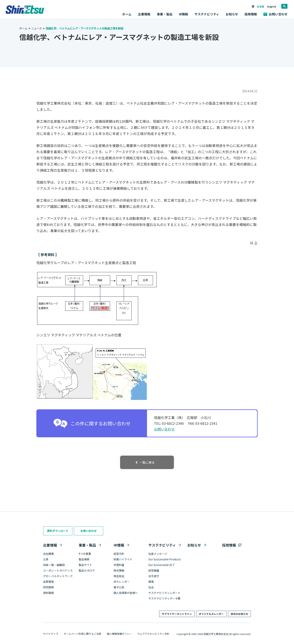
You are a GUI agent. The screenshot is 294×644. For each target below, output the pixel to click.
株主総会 (119, 576)
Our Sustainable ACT (162, 565)
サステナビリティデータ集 (164, 598)
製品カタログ (87, 570)
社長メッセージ (158, 554)
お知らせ (232, 14)
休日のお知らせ (239, 614)
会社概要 (48, 554)
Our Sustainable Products (165, 559)
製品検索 (84, 559)
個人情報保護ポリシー (119, 634)
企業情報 (50, 545)
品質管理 (48, 582)
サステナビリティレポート (164, 593)
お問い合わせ (275, 14)
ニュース (36, 28)
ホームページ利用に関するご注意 (82, 634)
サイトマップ (51, 634)
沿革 (46, 559)
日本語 (260, 6)
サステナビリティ (162, 545)
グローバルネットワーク (58, 576)
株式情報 (119, 570)
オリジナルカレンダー (211, 614)
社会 (151, 587)
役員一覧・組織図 (54, 565)
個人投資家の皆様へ (126, 593)
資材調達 (48, 593)
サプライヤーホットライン (177, 614)
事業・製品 (87, 545)
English (272, 6)
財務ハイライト (123, 559)
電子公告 (119, 587)
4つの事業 (85, 554)
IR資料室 (119, 565)
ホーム (127, 14)
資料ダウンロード (58, 531)
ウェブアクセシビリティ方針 (153, 634)
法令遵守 (154, 576)
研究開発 (48, 587)
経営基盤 (154, 570)
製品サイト (85, 565)
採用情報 (251, 14)
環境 (151, 582)
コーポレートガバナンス (58, 570)
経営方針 (119, 554)
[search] (284, 6)
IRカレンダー (122, 582)
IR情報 (119, 545)
